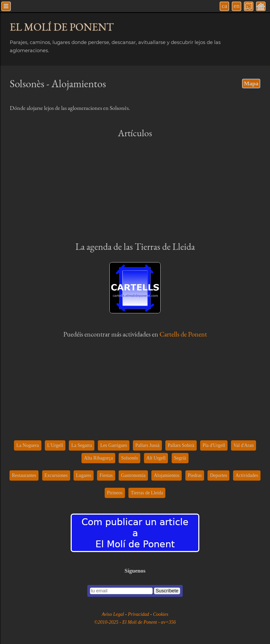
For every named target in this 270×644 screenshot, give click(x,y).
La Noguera (28, 445)
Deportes (218, 475)
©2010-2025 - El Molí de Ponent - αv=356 (135, 622)
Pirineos (115, 493)
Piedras (195, 475)
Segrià (180, 458)
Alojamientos (167, 475)
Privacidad (139, 614)
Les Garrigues (114, 445)
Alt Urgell (156, 458)
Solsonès (129, 458)
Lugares (84, 475)
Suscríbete (167, 591)
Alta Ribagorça (98, 458)
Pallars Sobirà (181, 445)
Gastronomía (133, 475)
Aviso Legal (114, 614)
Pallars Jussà (147, 445)
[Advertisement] (135, 189)
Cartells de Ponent (183, 334)
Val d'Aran (244, 445)
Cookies (161, 614)
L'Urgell (55, 445)
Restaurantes (24, 475)
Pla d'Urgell (214, 445)
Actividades (247, 475)
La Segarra (81, 445)
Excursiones (56, 475)
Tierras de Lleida (147, 493)
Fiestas (106, 475)
